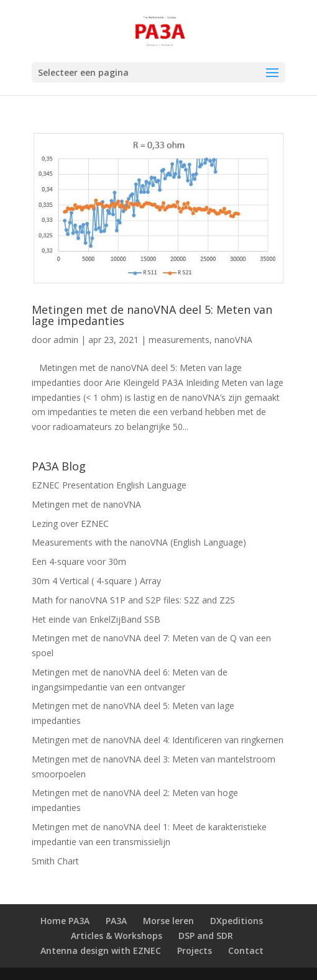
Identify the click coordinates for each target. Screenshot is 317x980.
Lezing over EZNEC (70, 524)
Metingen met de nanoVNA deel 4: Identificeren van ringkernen (158, 740)
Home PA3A (65, 921)
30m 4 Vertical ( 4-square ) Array (96, 581)
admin (66, 340)
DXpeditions (237, 921)
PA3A (116, 921)
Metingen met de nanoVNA (86, 504)
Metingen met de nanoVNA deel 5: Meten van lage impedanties (152, 315)
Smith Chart (55, 861)
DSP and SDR (206, 936)
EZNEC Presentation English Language (109, 485)
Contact (246, 950)
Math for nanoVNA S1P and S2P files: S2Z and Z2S (133, 600)
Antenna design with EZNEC (101, 950)
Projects (195, 950)
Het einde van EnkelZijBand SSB (96, 619)
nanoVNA (233, 340)
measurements (179, 340)
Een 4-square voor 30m (79, 561)
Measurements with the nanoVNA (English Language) (139, 542)
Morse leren (168, 921)
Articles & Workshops (117, 936)
